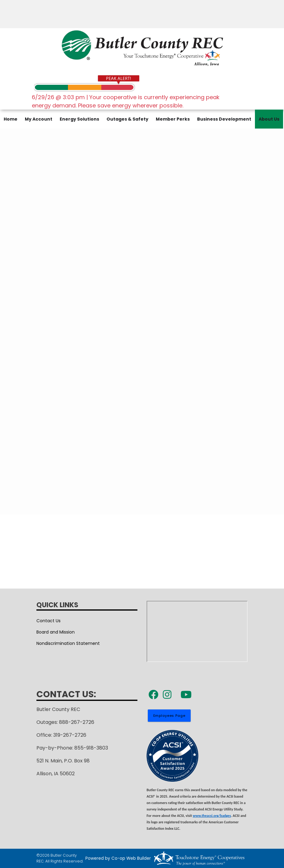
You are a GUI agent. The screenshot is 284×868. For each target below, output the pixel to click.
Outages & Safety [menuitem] (127, 119)
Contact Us (49, 621)
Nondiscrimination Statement (68, 643)
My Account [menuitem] (39, 119)
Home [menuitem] (11, 119)
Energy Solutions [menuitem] (79, 119)
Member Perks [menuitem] (173, 119)
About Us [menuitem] (269, 119)
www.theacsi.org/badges (212, 816)
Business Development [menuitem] (224, 119)
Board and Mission (56, 632)
